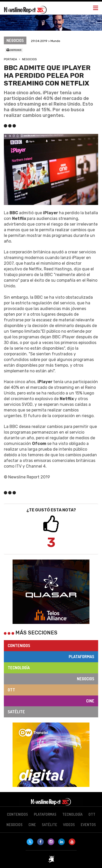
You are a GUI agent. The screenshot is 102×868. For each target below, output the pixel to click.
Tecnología (19, 668)
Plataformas (81, 657)
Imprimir (14, 50)
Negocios (29, 59)
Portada (10, 59)
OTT (11, 690)
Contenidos (19, 646)
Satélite (16, 712)
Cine (90, 701)
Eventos (88, 825)
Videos (69, 825)
